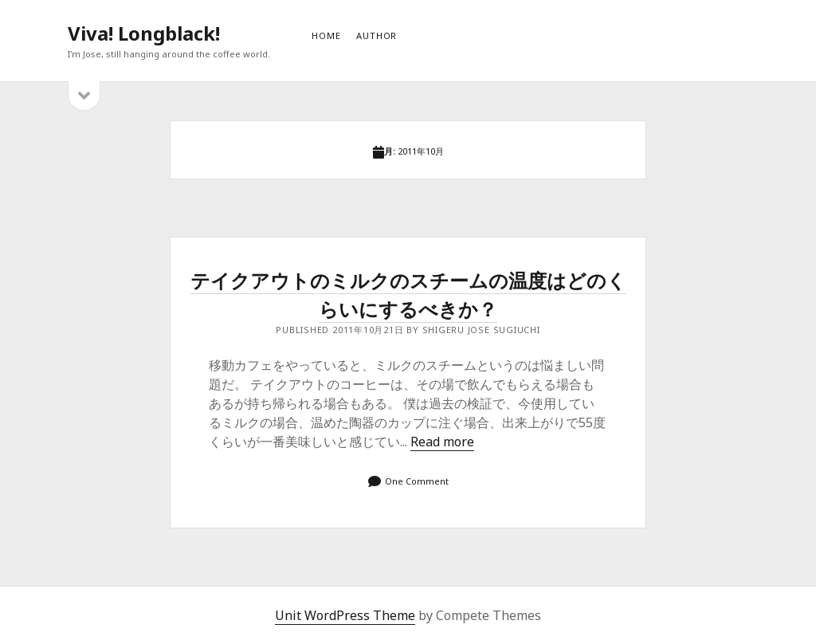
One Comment (417, 481)
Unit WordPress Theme (345, 615)
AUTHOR (377, 35)
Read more (442, 442)
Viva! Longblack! (144, 33)
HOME (326, 35)
